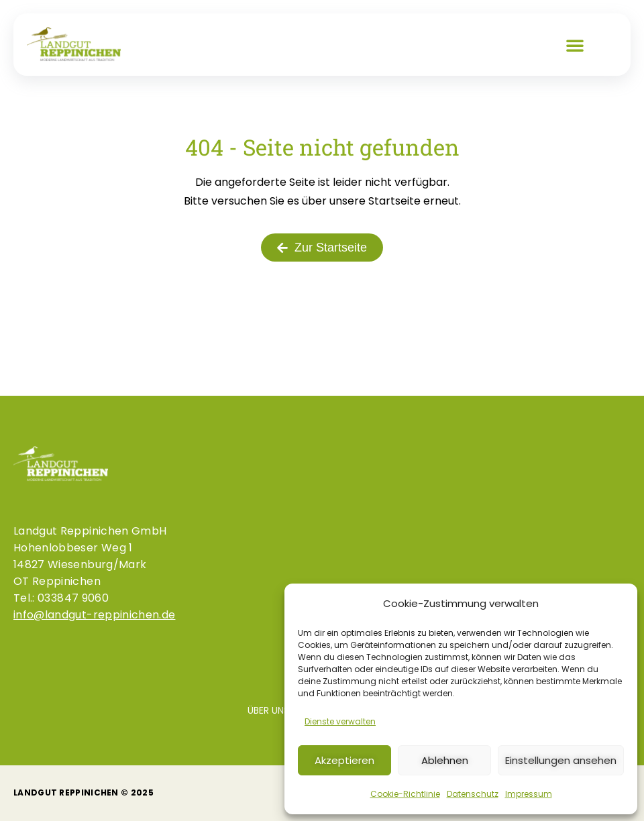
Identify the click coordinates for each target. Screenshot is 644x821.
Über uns (268, 710)
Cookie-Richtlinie (405, 794)
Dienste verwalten (340, 721)
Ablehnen (445, 760)
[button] (575, 45)
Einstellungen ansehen (561, 760)
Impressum (529, 794)
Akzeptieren (344, 760)
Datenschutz (473, 794)
